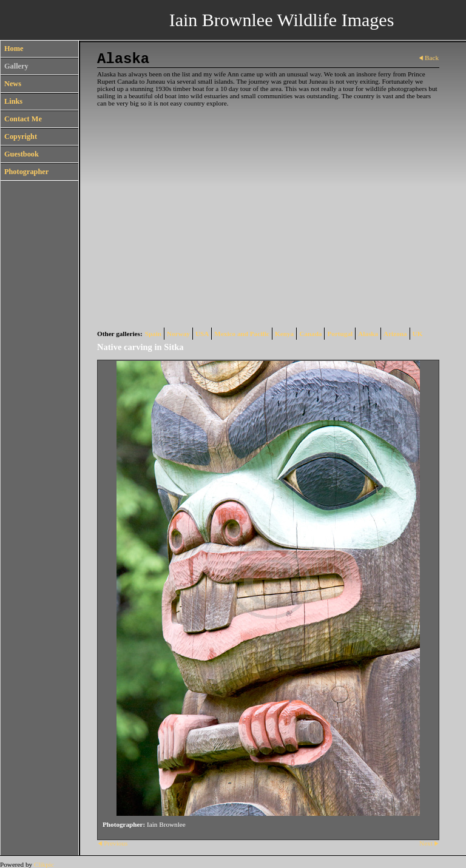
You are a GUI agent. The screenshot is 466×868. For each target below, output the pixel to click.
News (13, 84)
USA (202, 334)
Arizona (395, 334)
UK (418, 334)
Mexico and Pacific (242, 334)
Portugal (340, 334)
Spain (153, 334)
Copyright (21, 136)
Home (14, 49)
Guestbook (22, 154)
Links (13, 101)
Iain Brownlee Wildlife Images (282, 20)
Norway (178, 334)
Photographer (26, 172)
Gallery (16, 66)
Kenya (284, 334)
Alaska (368, 334)
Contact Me (23, 119)
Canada (310, 334)
